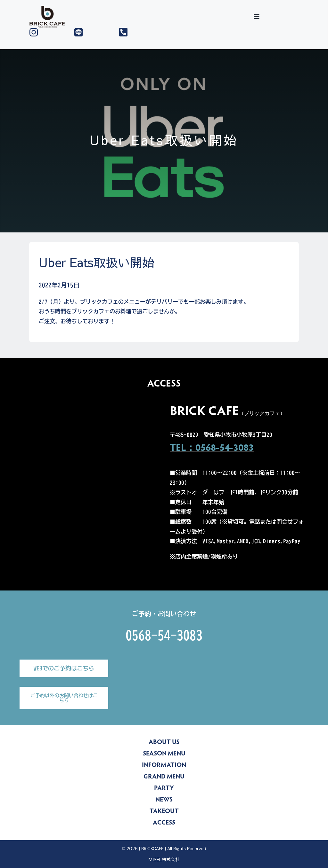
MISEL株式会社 (164, 859)
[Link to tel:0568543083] (137, 32)
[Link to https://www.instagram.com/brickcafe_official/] (47, 32)
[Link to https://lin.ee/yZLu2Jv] (92, 32)
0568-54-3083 (164, 635)
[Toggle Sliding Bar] (257, 17)
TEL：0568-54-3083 (212, 449)
